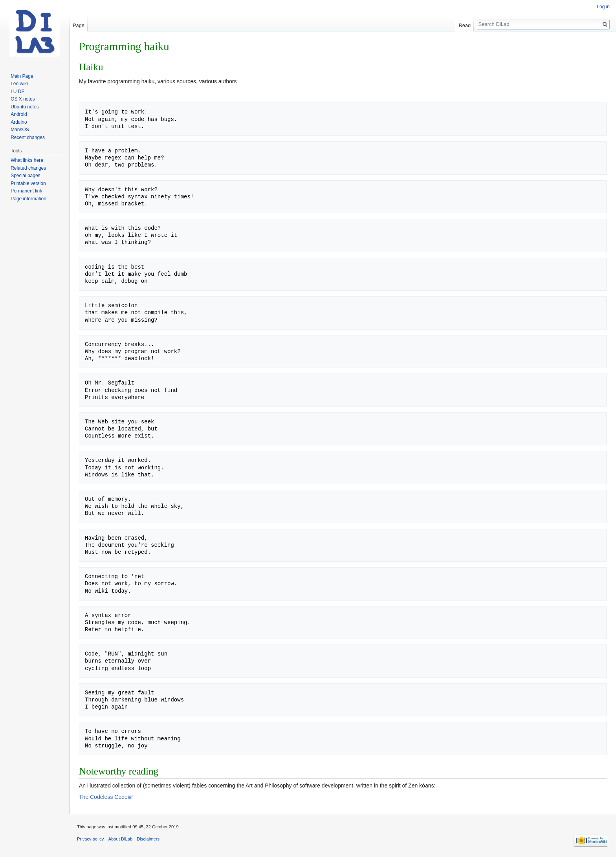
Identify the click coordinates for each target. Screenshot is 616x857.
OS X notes (23, 99)
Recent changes (28, 137)
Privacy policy (90, 839)
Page (79, 25)
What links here (27, 160)
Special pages (25, 176)
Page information (28, 199)
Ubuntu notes (25, 107)
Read (465, 25)
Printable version (28, 183)
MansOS (20, 130)
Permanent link (26, 191)
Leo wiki (19, 84)
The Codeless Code (103, 797)
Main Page (22, 76)
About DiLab (121, 839)
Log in (603, 7)
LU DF (17, 92)
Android (19, 114)
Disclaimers (148, 839)
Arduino (19, 122)
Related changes (28, 168)
